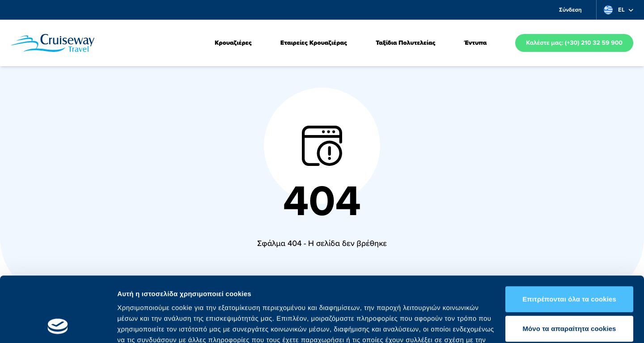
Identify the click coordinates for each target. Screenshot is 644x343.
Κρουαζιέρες (233, 43)
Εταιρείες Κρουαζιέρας (314, 43)
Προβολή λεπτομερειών (156, 325)
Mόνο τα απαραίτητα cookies (569, 267)
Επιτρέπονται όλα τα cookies (569, 238)
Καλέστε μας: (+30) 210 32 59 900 (574, 43)
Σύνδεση (570, 10)
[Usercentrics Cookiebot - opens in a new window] (58, 326)
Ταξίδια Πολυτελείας (405, 43)
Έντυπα (475, 43)
